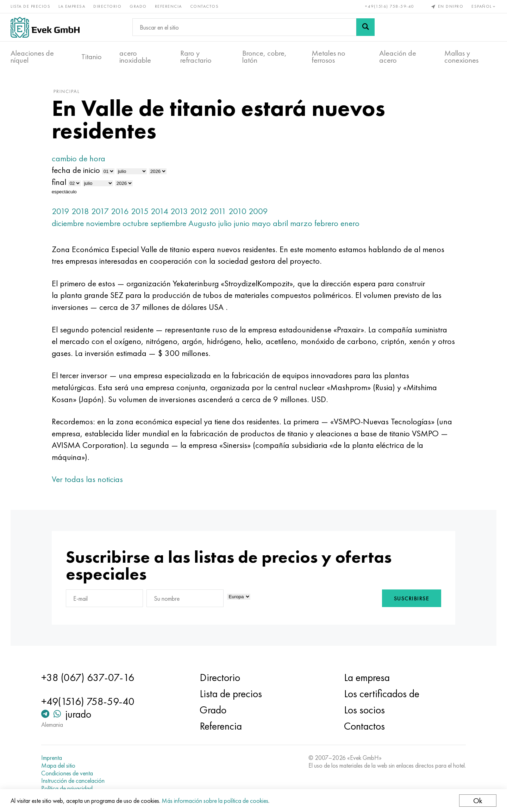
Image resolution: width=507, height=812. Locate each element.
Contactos (205, 6)
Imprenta (52, 758)
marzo (301, 223)
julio (225, 223)
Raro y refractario (196, 57)
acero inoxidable (135, 57)
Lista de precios (30, 6)
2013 (179, 211)
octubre (135, 223)
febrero (326, 223)
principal (67, 91)
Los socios (364, 710)
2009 (258, 211)
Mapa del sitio (58, 766)
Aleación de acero (398, 57)
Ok (478, 801)
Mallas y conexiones (461, 57)
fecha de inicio (76, 170)
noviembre (103, 223)
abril (280, 223)
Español (484, 6)
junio (242, 223)
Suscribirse (412, 598)
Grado (138, 6)
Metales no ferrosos (328, 57)
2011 (218, 211)
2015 (140, 211)
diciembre (68, 223)
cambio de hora (79, 158)
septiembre (168, 223)
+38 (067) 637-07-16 (88, 677)
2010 (237, 211)
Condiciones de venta (67, 773)
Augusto (202, 223)
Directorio (107, 6)
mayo (261, 223)
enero (350, 223)
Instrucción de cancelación (73, 781)
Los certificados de (382, 694)
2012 (199, 211)
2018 (80, 211)
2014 (159, 211)
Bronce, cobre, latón (264, 57)
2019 (61, 211)
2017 (100, 211)
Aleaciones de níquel (32, 57)
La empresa (72, 6)
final (59, 182)
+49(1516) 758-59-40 (390, 6)
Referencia (168, 6)
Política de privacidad (67, 788)
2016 (120, 211)
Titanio (92, 57)
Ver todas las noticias (87, 479)
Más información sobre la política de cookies (215, 801)
